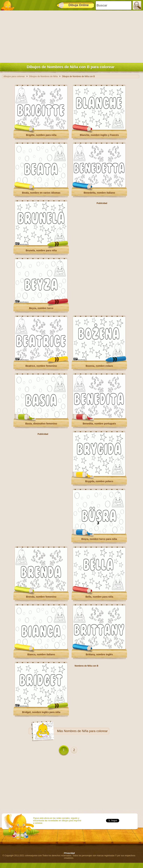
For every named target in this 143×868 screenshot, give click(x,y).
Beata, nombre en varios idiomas (41, 193)
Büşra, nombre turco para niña (99, 539)
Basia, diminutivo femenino (41, 424)
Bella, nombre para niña (99, 597)
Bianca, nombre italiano (41, 654)
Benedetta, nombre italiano (99, 193)
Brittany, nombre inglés (99, 654)
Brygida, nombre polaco (99, 481)
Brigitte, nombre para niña (41, 135)
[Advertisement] (71, 36)
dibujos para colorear (14, 76)
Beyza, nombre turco (41, 308)
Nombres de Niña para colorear (86, 731)
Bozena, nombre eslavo (99, 366)
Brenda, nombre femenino (41, 597)
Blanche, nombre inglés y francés (99, 135)
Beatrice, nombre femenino (41, 366)
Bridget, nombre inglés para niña (41, 712)
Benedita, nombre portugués (99, 424)
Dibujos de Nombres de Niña (43, 76)
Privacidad (69, 853)
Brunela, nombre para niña (41, 250)
